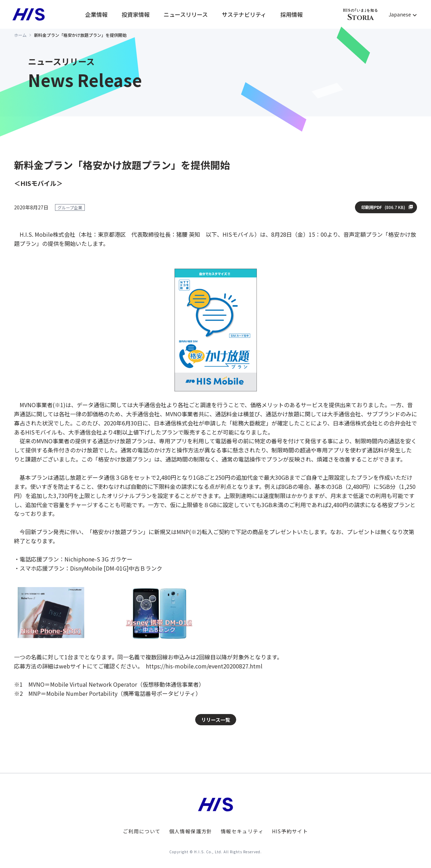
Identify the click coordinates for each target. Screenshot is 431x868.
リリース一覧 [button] (216, 720)
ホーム (20, 35)
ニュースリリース (186, 14)
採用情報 (292, 14)
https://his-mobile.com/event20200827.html (204, 666)
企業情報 (96, 14)
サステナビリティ (244, 14)
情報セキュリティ (242, 831)
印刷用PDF (383, 207)
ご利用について (142, 831)
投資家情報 (136, 14)
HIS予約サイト (290, 831)
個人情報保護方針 (191, 831)
